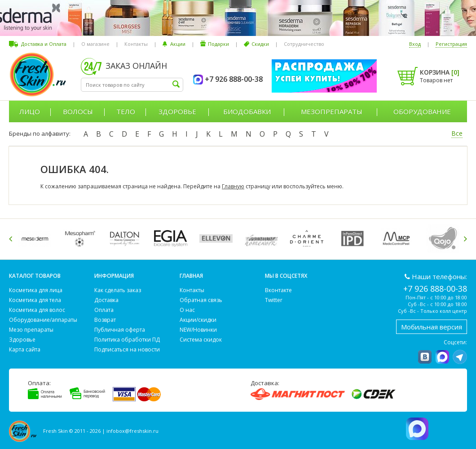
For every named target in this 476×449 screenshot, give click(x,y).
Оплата (104, 310)
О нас (187, 310)
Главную (233, 186)
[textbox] (132, 85)
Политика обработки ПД (127, 340)
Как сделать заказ (118, 290)
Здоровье (177, 111)
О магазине (95, 44)
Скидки (260, 44)
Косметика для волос (37, 310)
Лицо (30, 111)
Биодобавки (247, 111)
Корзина (440, 72)
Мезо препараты (31, 330)
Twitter (274, 300)
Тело (126, 111)
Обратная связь (201, 300)
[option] (36, 238)
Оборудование (422, 111)
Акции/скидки (198, 320)
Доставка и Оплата (44, 44)
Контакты (136, 44)
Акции (178, 44)
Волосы (78, 111)
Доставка (106, 300)
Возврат (105, 320)
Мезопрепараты (332, 111)
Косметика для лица (36, 290)
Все (457, 133)
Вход (415, 44)
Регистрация (451, 44)
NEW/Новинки (198, 330)
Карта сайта (25, 349)
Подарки (218, 44)
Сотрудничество (304, 44)
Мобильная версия (432, 327)
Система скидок (201, 340)
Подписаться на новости (127, 349)
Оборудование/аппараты (43, 320)
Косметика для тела (35, 300)
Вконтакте (278, 290)
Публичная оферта (120, 330)
